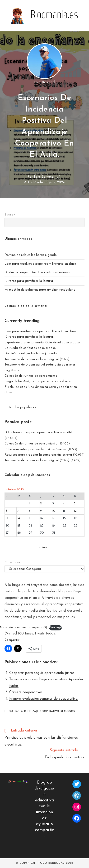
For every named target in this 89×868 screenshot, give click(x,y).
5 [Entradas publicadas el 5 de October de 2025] (75, 504)
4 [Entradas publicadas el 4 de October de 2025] (64, 504)
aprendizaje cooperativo (40, 711)
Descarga (55, 628)
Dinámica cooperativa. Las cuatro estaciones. (37, 272)
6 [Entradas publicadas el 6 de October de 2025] (6, 511)
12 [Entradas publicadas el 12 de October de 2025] (75, 511)
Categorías (13, 563)
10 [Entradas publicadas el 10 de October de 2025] (54, 511)
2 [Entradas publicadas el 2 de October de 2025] (41, 504)
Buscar (10, 215)
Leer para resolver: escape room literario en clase (40, 264)
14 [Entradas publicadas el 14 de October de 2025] (19, 518)
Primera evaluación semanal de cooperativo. (44, 699)
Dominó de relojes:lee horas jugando (31, 255)
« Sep (43, 548)
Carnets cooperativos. (26, 692)
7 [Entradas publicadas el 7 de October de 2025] (18, 511)
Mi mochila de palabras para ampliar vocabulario (40, 290)
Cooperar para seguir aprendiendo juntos (42, 673)
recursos (68, 711)
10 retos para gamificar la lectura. (29, 281)
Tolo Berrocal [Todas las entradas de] (44, 82)
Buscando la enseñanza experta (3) (23, 628)
